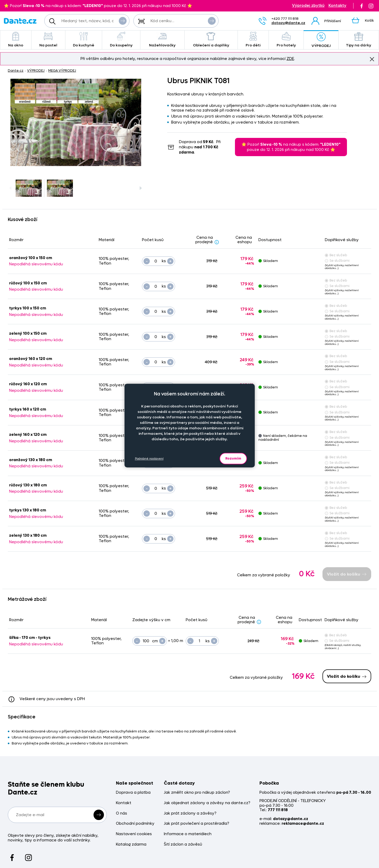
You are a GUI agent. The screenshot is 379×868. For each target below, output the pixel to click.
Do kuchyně (84, 40)
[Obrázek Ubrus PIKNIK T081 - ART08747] (76, 122)
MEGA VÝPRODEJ (62, 71)
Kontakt (124, 803)
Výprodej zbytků (308, 6)
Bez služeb (336, 255)
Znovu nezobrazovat (372, 59)
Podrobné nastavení (149, 459)
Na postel (48, 40)
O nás (122, 813)
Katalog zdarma (131, 844)
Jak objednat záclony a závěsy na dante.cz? (207, 803)
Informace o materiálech (188, 834)
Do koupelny (121, 40)
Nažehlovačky (162, 40)
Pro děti (253, 40)
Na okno (16, 40)
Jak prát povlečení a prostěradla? (197, 824)
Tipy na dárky (359, 40)
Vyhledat (123, 21)
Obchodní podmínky (135, 824)
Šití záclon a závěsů (183, 844)
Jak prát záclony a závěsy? (190, 813)
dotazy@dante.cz (288, 23)
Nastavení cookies (134, 834)
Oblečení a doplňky (211, 40)
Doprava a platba (133, 793)
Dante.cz (16, 71)
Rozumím (233, 458)
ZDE (290, 59)
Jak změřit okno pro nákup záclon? (197, 793)
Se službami (337, 261)
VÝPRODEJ (321, 40)
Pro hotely (286, 40)
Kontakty (337, 6)
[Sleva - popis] (217, 242)
